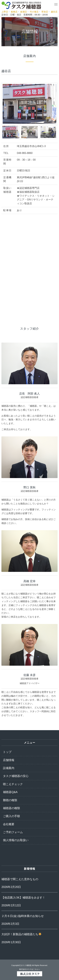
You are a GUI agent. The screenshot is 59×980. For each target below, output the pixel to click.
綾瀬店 (24, 12)
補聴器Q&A (10, 792)
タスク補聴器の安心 (16, 776)
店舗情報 (9, 760)
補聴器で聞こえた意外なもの (20, 879)
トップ (7, 752)
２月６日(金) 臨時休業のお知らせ (23, 916)
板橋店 (14, 12)
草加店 (45, 12)
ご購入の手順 (11, 816)
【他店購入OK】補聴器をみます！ (23, 898)
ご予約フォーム (13, 832)
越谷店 (54, 12)
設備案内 (9, 768)
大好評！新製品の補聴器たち (21, 934)
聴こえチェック (13, 784)
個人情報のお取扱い (16, 840)
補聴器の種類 (11, 808)
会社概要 (9, 824)
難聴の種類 (10, 800)
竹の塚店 (34, 12)
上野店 (5, 12)
